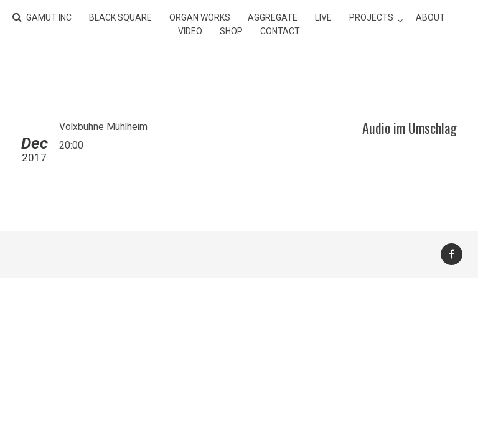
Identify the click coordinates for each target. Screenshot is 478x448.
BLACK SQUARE (120, 17)
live (323, 17)
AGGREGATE (273, 17)
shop (231, 31)
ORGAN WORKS (200, 17)
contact (280, 31)
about (430, 17)
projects (371, 17)
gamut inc (49, 17)
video (190, 31)
